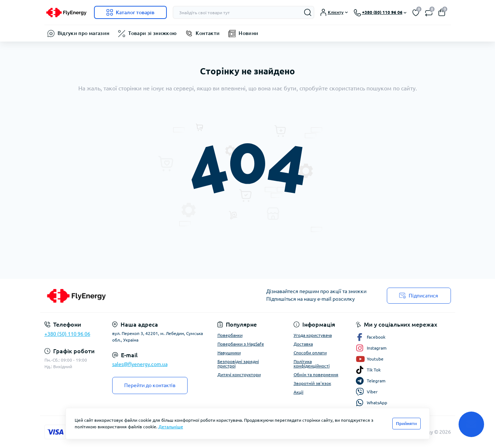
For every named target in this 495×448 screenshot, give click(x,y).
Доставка (303, 344)
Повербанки (230, 335)
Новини (248, 33)
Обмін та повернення (316, 375)
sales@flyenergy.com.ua (140, 364)
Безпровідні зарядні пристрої (238, 364)
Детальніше (171, 427)
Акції (298, 392)
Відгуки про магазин (84, 33)
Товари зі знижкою (152, 33)
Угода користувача (313, 335)
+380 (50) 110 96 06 (67, 334)
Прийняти (406, 423)
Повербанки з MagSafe (241, 344)
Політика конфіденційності (312, 364)
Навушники (229, 353)
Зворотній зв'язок (312, 383)
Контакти (208, 33)
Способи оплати (310, 353)
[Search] (308, 12)
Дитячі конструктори (239, 375)
